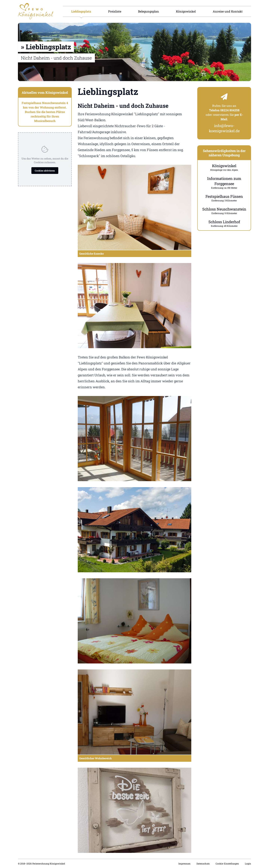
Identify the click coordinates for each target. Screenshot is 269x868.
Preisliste (115, 11)
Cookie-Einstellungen (227, 864)
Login (248, 864)
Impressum (184, 864)
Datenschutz (203, 864)
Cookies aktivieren (45, 171)
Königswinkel (186, 11)
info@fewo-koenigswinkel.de (224, 128)
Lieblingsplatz (81, 11)
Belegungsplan (149, 11)
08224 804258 (230, 110)
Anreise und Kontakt (228, 11)
